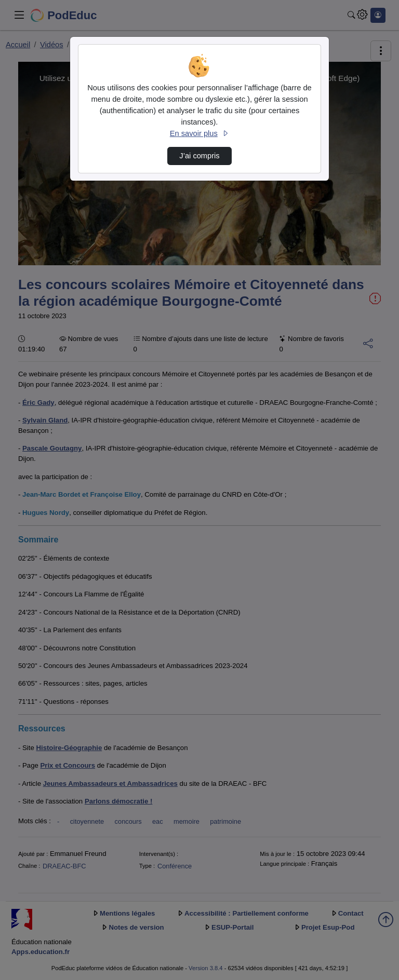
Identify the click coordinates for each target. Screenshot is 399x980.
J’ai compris (199, 156)
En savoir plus (199, 133)
